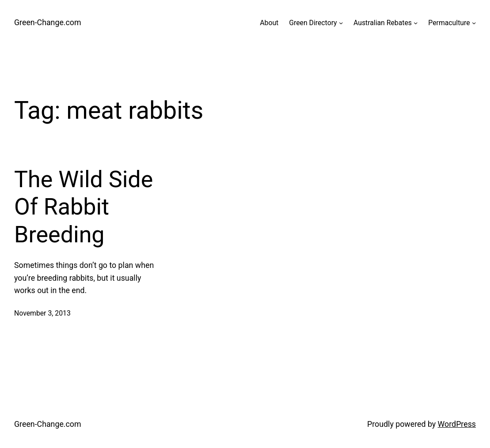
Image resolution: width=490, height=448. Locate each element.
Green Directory (313, 23)
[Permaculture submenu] (474, 23)
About (269, 23)
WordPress (457, 424)
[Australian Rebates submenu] (416, 23)
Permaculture (449, 23)
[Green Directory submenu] (341, 23)
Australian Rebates (383, 23)
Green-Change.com (48, 22)
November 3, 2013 (42, 313)
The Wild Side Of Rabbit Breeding (84, 207)
